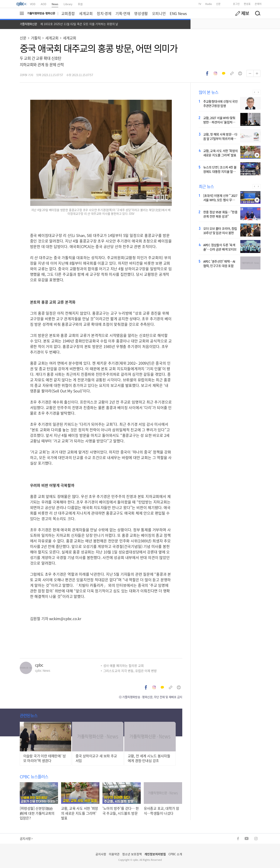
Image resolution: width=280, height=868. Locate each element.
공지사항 (26, 838)
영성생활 (141, 13)
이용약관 (114, 854)
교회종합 (68, 13)
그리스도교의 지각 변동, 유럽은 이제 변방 (130, 671)
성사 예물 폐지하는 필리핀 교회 (124, 666)
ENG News (178, 13)
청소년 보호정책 (132, 854)
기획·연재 (123, 13)
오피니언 (159, 13)
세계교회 (86, 13)
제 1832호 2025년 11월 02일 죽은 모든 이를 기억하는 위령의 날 (79, 24)
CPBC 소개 (175, 854)
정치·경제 (104, 13)
